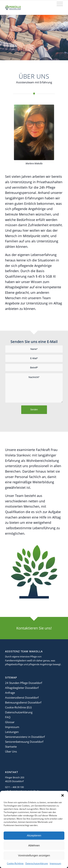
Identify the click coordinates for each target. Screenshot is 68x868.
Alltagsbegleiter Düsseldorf (22, 688)
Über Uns (11, 751)
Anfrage (10, 693)
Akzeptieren (34, 835)
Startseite (11, 747)
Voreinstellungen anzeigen (34, 855)
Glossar (10, 722)
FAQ (8, 717)
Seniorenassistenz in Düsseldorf (25, 737)
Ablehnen (34, 845)
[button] (63, 795)
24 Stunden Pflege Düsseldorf (24, 683)
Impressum (55, 863)
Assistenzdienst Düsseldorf (22, 698)
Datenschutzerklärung (37, 863)
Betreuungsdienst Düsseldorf (23, 702)
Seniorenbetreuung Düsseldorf (24, 742)
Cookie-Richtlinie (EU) (18, 707)
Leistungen (12, 732)
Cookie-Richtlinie (15, 863)
